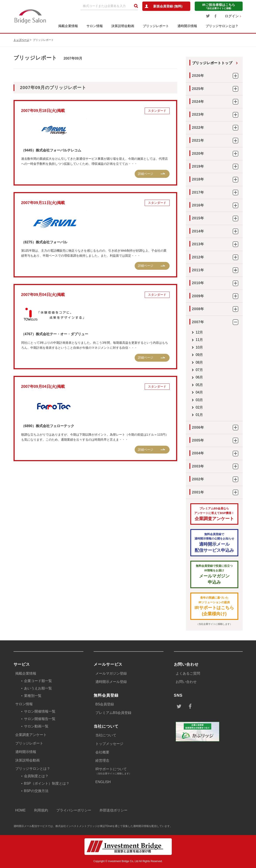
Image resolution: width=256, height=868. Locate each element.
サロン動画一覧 (36, 726)
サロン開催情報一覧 (40, 711)
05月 (199, 385)
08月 (199, 362)
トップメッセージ (109, 744)
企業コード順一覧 (38, 681)
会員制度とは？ (36, 776)
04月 (199, 392)
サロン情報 (95, 26)
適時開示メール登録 (111, 682)
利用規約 (41, 810)
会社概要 (102, 752)
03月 (199, 400)
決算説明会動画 (123, 26)
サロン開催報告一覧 (40, 719)
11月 (199, 340)
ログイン (232, 16)
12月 (199, 332)
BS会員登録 (105, 704)
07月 (199, 370)
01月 (199, 415)
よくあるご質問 (188, 673)
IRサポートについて (129, 771)
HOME (21, 810)
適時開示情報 (187, 26)
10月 (199, 347)
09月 (199, 355)
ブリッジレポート (156, 26)
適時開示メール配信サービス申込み (214, 542)
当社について (106, 735)
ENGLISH (103, 782)
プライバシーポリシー (74, 810)
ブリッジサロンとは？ (222, 26)
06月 (199, 377)
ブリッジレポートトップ (212, 63)
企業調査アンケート (214, 514)
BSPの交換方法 (36, 791)
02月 (199, 407)
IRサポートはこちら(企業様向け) (214, 606)
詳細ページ (146, 174)
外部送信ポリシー (113, 810)
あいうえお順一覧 (38, 688)
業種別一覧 (33, 696)
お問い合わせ (186, 682)
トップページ (21, 40)
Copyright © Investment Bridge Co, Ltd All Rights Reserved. (128, 861)
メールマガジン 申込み (214, 574)
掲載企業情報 (68, 26)
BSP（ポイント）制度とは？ (47, 783)
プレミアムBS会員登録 (113, 713)
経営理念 (102, 761)
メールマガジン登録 (111, 673)
